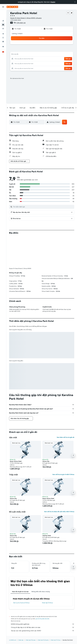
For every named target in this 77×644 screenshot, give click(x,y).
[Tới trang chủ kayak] (12, 7)
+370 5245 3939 (16, 20)
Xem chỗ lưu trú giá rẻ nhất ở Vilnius (63, 444)
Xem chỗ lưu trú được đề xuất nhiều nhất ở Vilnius (59, 481)
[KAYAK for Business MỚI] (3, 33)
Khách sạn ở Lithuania (43, 610)
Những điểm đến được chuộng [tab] (41, 561)
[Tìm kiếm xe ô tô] (3, 20)
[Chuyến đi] (3, 38)
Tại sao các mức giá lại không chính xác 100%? (43, 600)
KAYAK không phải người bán (43, 594)
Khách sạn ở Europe (31, 610)
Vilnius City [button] (46, 431)
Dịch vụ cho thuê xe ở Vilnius (21, 572)
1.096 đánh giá (21, 23)
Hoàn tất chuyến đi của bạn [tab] (20, 561)
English (53, 2)
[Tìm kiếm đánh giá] (43, 207)
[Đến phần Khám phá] (3, 25)
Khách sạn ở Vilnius (47, 572)
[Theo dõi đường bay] (3, 29)
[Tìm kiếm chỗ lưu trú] (3, 16)
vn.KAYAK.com (13, 610)
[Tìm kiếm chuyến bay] (3, 12)
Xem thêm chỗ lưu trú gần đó (66, 407)
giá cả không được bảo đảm (42, 588)
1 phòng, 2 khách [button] (17, 33)
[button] (75, 2)
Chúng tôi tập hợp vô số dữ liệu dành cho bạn (43, 597)
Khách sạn (21, 610)
